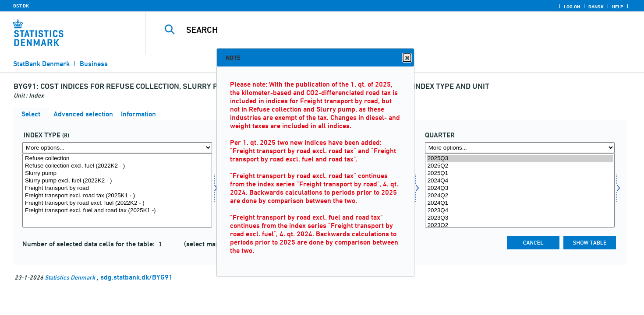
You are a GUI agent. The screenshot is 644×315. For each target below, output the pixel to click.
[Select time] (520, 190)
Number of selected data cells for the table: (89, 244)
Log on (572, 7)
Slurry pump (117, 173)
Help (618, 7)
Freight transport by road (117, 188)
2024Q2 (520, 196)
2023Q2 (520, 226)
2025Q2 (520, 166)
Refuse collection (117, 159)
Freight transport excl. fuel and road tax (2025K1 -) (117, 211)
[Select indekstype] (117, 190)
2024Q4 (520, 181)
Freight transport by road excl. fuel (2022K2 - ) (117, 203)
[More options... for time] (520, 148)
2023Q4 (520, 211)
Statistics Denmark (70, 277)
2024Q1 (520, 203)
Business (94, 64)
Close (407, 58)
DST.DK (21, 6)
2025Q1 (520, 173)
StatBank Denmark (41, 64)
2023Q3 (520, 218)
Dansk (596, 7)
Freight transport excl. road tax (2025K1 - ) (117, 196)
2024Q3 (520, 188)
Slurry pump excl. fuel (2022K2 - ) (117, 181)
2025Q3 (520, 159)
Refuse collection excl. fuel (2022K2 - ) (117, 166)
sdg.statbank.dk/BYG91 (136, 277)
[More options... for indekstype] (117, 148)
